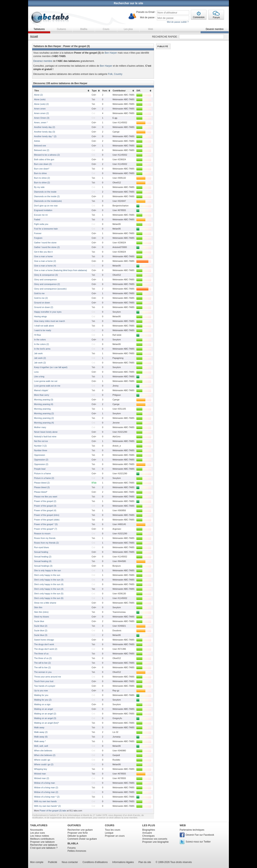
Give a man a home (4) (45, 266)
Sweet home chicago (44, 640)
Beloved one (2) (42, 150)
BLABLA (73, 843)
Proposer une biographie (156, 842)
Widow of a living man (45, 783)
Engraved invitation (43, 210)
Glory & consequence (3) (46, 275)
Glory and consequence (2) (47, 284)
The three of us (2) (43, 658)
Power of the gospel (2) (45, 501)
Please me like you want (46, 497)
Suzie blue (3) (41, 635)
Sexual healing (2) (43, 557)
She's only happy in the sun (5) (49, 594)
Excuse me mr (41, 215)
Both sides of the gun (44, 159)
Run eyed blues (42, 547)
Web (151, 29)
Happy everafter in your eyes (48, 312)
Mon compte (37, 862)
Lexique (109, 833)
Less (36, 372)
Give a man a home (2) (45, 261)
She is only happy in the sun (47, 570)
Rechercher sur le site (128, 3)
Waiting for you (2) (43, 700)
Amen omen (40, 109)
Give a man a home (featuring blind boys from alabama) (61, 270)
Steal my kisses (42, 617)
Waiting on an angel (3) (45, 718)
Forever (38, 233)
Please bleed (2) (42, 483)
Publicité (53, 862)
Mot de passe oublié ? (178, 22)
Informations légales (123, 862)
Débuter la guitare (77, 836)
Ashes (37, 141)
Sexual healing (41, 552)
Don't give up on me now (46, 206)
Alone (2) (38, 95)
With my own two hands (45, 801)
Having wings (40, 316)
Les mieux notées (40, 836)
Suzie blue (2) (41, 626)
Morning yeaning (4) (44, 404)
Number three (41, 450)
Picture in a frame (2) (44, 478)
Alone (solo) (40, 99)
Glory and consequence (45, 279)
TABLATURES (39, 825)
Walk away (39, 727)
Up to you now (41, 691)
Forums (72, 848)
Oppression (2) (41, 460)
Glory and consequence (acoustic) (50, 289)
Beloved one (40, 146)
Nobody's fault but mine (45, 437)
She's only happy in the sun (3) (49, 580)
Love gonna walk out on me (47, 386)
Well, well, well (41, 746)
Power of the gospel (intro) (47, 515)
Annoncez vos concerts (155, 839)
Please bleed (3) (42, 487)
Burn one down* (42, 169)
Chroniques (148, 836)
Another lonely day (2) (45, 127)
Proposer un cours (115, 836)
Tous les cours (113, 830)
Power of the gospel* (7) (46, 529)
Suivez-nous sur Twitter (198, 842)
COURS (110, 825)
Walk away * (40, 741)
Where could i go (42, 760)
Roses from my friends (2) (46, 543)
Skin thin (38, 607)
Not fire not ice (41, 441)
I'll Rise (38, 335)
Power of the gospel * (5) (46, 524)
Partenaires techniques (192, 830)
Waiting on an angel (44, 709)
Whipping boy (41, 769)
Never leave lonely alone (46, 432)
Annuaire (147, 833)
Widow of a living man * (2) (47, 797)
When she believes (43, 751)
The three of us (41, 654)
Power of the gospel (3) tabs (53, 811)
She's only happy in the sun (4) (49, 584)
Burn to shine (40, 173)
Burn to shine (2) (42, 178)
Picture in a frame (43, 473)
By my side (39, 187)
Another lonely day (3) (45, 132)
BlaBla (84, 29)
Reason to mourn (42, 533)
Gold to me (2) (41, 298)
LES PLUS (149, 825)
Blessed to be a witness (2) (47, 155)
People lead (40, 469)
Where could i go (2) (44, 764)
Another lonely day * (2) (45, 136)
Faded (37, 219)
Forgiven (38, 238)
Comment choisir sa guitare (82, 839)
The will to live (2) (42, 663)
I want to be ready (43, 330)
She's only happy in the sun (47, 575)
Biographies (149, 830)
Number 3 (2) (40, 446)
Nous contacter (70, 862)
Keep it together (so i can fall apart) (51, 367)
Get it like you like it (43, 252)
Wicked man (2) (42, 778)
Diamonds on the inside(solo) (48, 201)
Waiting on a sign (42, 704)
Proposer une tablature (42, 842)
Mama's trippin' (41, 390)
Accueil (34, 36)
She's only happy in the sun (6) (49, 598)
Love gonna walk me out (46, 381)
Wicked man (40, 774)
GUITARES (74, 825)
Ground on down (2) (44, 307)
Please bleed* (41, 492)
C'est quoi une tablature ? (44, 848)
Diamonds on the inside (45, 192)
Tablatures (39, 29)
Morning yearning (42, 409)
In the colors (40, 340)
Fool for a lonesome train (46, 229)
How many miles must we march (49, 321)
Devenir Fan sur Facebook (200, 835)
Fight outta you (41, 224)
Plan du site (145, 862)
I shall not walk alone (44, 326)
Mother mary (40, 427)
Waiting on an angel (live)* (47, 723)
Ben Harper (111, 53)
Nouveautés (37, 830)
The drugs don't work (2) (46, 649)
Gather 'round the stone (45, 243)
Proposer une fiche (78, 833)
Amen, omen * (41, 122)
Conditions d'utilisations (95, 862)
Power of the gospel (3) (45, 506)
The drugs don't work (44, 644)
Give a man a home (43, 256)
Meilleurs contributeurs (42, 839)
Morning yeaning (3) (44, 400)
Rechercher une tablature (44, 845)
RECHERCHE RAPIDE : (165, 37)
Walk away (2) (41, 732)
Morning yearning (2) (44, 413)
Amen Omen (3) (42, 118)
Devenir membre (215, 29)
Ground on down (42, 303)
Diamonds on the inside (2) (47, 196)
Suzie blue (39, 621)
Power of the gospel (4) (45, 510)
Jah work (38, 353)
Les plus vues (37, 833)
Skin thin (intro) (41, 612)
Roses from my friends (45, 538)
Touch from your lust (44, 681)
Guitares (61, 29)
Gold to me (39, 293)
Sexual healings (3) (43, 566)
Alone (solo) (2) (41, 104)
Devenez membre (43, 61)
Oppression (40, 455)
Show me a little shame (45, 603)
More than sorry (42, 395)
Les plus (128, 29)
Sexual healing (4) (43, 561)
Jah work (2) (40, 358)
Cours (106, 29)
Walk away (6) (41, 737)
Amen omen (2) (41, 113)
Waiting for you (41, 695)
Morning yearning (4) (44, 423)
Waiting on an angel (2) (45, 714)
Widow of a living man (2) (46, 787)
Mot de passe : (148, 17)
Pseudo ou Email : (146, 12)
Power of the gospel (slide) (47, 520)
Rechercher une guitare (80, 830)
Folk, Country (115, 74)
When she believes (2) (45, 755)
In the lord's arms (42, 349)
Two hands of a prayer (45, 686)
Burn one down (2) (43, 164)
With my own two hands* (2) (47, 806)
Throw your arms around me (48, 677)
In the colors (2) (42, 344)
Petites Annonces (77, 851)
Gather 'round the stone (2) (47, 247)
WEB (183, 825)
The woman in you (43, 672)
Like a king (39, 376)
